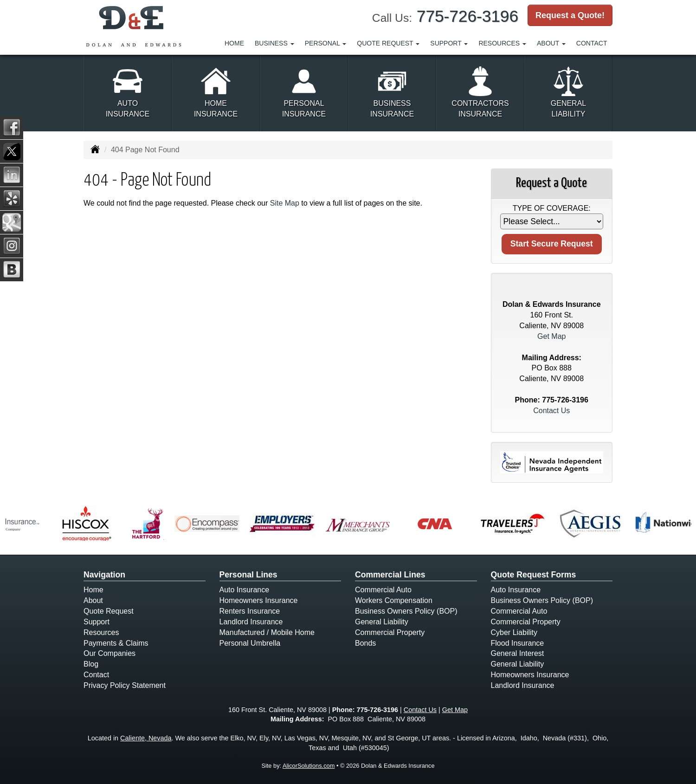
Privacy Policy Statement (125, 685)
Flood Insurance (518, 643)
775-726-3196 (467, 16)
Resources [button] (502, 43)
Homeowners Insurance (259, 600)
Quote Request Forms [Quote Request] (534, 575)
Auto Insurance (245, 590)
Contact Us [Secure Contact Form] (551, 411)
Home (234, 43)
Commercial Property (390, 632)
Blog (91, 664)
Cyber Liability (514, 632)
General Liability (382, 622)
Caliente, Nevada (146, 738)
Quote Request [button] (388, 43)
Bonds (365, 643)
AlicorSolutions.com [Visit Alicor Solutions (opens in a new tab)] (309, 766)
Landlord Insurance (251, 622)
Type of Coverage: (552, 208)
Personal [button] (326, 43)
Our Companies (110, 653)
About (93, 600)
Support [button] (449, 43)
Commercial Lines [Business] (390, 575)
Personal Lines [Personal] (248, 575)
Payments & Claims (116, 643)
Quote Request (109, 611)
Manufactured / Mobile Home (267, 632)
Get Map (551, 336)
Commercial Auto (383, 590)
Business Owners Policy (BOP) (406, 611)
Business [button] (274, 43)
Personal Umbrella (250, 643)
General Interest (518, 653)
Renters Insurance (250, 611)
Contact (592, 43)
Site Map (285, 203)
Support (97, 622)
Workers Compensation (394, 600)
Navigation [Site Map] (104, 575)
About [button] (551, 43)
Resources (101, 632)
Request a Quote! (570, 15)
